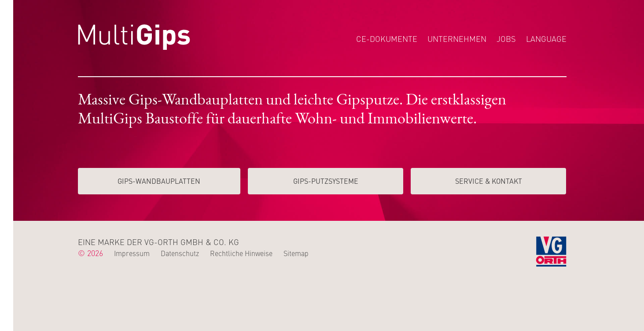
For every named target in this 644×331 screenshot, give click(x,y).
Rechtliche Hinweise (241, 253)
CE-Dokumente (387, 39)
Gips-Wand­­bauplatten (159, 181)
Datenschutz (180, 253)
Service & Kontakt (489, 181)
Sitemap (296, 253)
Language (546, 39)
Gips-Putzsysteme (326, 181)
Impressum (132, 253)
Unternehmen (457, 39)
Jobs (506, 39)
